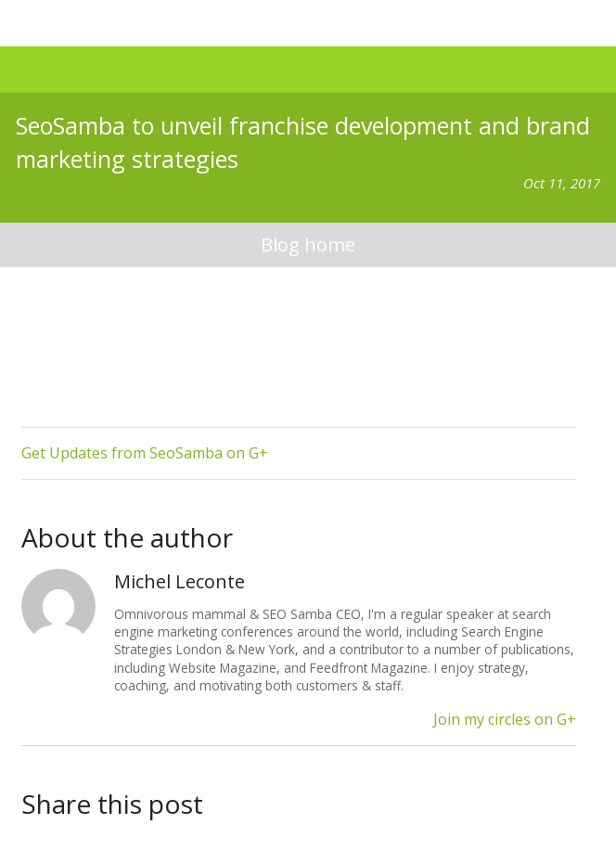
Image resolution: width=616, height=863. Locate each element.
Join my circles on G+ (505, 719)
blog (308, 245)
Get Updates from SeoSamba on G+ (145, 453)
